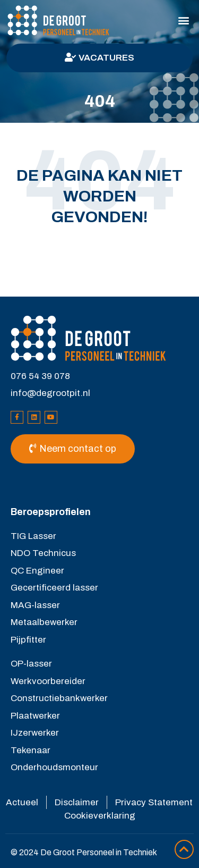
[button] (184, 20)
